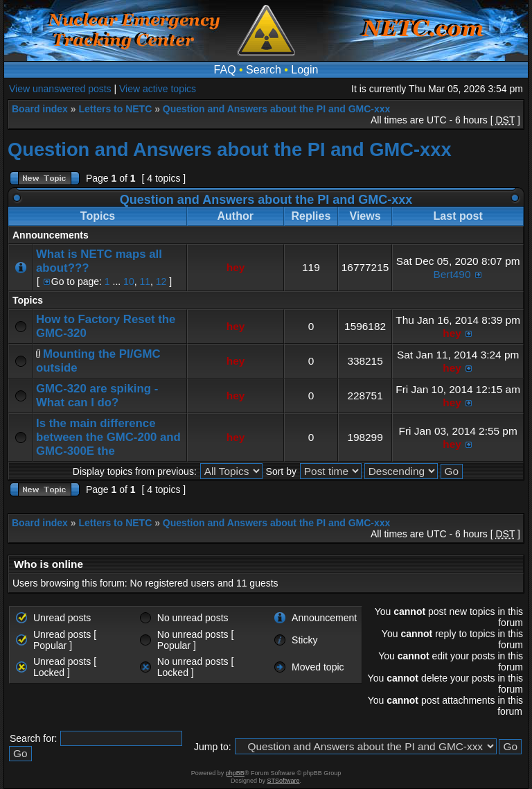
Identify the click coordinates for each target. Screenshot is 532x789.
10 (129, 281)
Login (304, 70)
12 (161, 281)
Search (264, 70)
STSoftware (284, 781)
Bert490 (452, 274)
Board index (40, 109)
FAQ (225, 70)
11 (145, 281)
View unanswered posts (60, 89)
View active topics (158, 89)
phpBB (235, 773)
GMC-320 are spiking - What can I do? (97, 396)
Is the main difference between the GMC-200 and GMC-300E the (108, 437)
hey (236, 267)
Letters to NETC (115, 109)
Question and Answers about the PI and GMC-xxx (277, 109)
